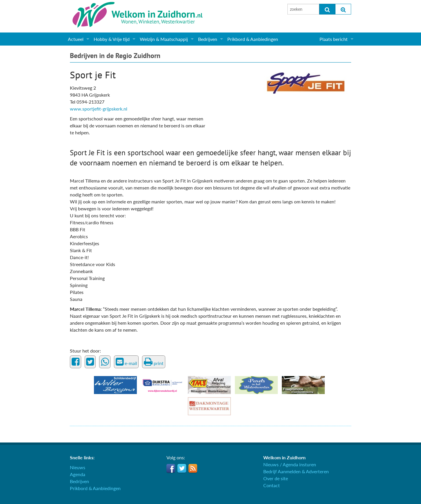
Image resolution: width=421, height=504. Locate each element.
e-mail (126, 362)
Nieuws (78, 467)
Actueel (76, 39)
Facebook (171, 468)
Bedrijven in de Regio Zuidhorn (115, 56)
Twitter (182, 468)
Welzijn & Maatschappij (164, 39)
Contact (272, 485)
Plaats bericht (334, 39)
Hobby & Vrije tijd (112, 39)
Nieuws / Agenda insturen (290, 464)
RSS (193, 468)
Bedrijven (208, 39)
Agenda (78, 474)
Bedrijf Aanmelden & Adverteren (296, 471)
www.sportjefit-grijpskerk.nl (99, 109)
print (154, 362)
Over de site (276, 478)
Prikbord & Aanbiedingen (253, 39)
